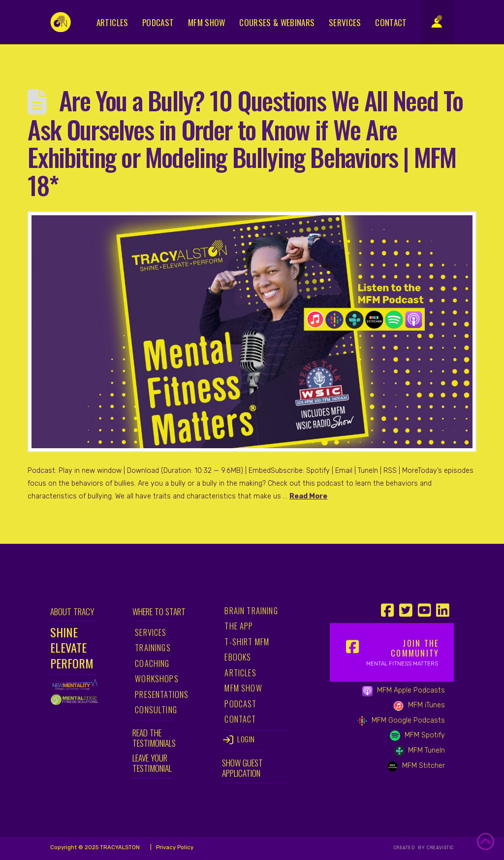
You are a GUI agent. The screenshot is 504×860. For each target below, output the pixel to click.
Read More (308, 496)
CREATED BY (410, 848)
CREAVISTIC (440, 848)
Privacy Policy (174, 847)
